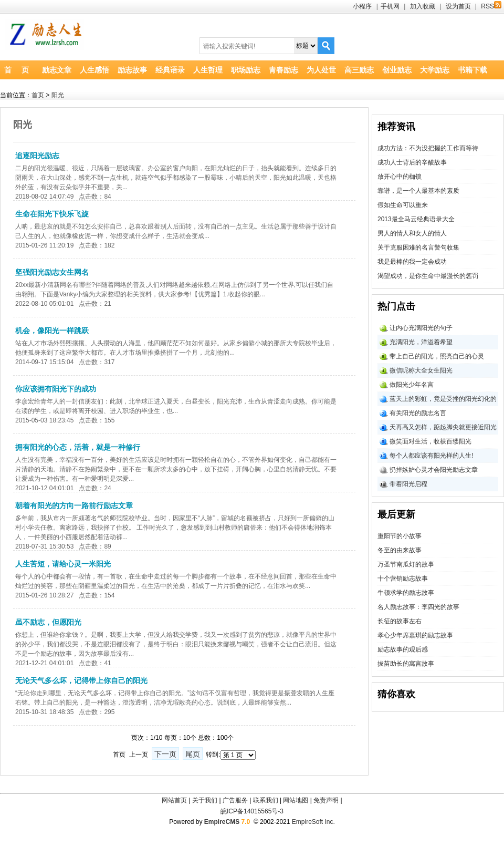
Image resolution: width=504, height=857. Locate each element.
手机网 (390, 6)
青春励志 (283, 70)
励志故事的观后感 (403, 649)
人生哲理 (208, 70)
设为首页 (458, 6)
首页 (38, 95)
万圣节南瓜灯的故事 (406, 564)
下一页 (165, 754)
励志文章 (57, 70)
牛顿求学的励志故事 (406, 593)
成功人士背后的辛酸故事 (412, 162)
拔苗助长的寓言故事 (406, 664)
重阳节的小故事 (400, 536)
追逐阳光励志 (37, 156)
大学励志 (435, 70)
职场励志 (246, 70)
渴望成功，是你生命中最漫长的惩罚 (428, 276)
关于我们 (205, 800)
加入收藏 (423, 6)
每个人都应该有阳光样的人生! (431, 456)
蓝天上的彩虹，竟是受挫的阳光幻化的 (443, 399)
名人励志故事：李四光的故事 (418, 607)
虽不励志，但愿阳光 (48, 622)
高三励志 (359, 70)
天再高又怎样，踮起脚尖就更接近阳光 (443, 427)
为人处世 (321, 70)
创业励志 (397, 70)
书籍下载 (472, 70)
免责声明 (326, 800)
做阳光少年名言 (412, 385)
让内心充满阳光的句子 (421, 328)
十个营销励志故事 (403, 579)
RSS (491, 6)
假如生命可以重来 (403, 205)
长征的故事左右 (400, 621)
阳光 (58, 95)
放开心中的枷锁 (400, 177)
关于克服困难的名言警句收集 (418, 247)
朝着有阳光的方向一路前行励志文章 (74, 505)
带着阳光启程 (408, 484)
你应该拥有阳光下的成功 (56, 389)
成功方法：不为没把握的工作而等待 (428, 148)
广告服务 (235, 800)
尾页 (193, 754)
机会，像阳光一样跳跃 (52, 331)
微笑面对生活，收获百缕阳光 (430, 441)
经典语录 (170, 70)
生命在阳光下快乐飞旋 (52, 214)
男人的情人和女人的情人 (412, 233)
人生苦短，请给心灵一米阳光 (63, 564)
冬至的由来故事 (400, 550)
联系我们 (266, 800)
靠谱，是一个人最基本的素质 (418, 191)
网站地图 (296, 800)
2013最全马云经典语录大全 (416, 219)
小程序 (362, 6)
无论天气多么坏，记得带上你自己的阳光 (81, 680)
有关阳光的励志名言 (418, 413)
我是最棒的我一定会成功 (412, 262)
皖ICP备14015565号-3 (252, 811)
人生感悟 (94, 70)
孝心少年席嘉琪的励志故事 (415, 635)
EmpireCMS (222, 822)
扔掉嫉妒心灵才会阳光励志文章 (434, 470)
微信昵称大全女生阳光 (421, 370)
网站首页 (174, 800)
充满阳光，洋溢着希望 (421, 342)
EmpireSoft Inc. (313, 822)
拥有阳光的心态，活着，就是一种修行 (78, 447)
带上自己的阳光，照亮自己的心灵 (437, 356)
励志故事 (132, 70)
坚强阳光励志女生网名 (52, 272)
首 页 (17, 70)
